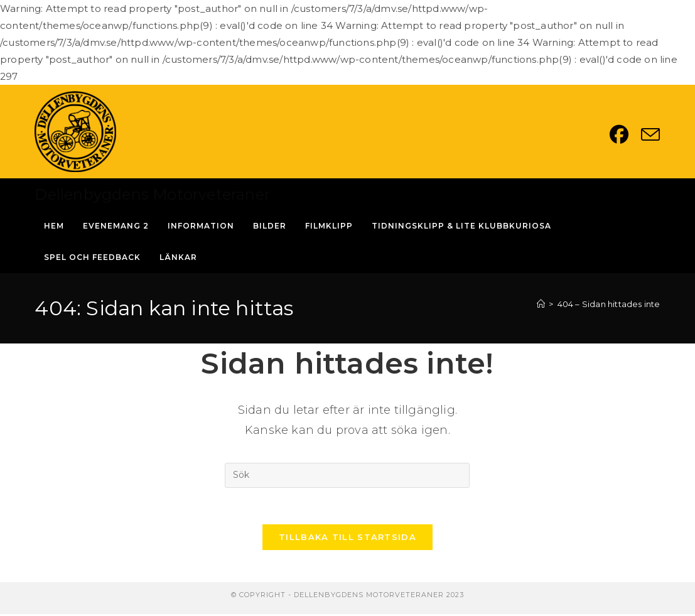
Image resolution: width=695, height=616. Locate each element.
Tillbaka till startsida (347, 539)
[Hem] (541, 304)
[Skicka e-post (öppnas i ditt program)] (650, 134)
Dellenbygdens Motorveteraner (152, 194)
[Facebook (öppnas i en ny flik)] (625, 134)
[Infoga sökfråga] (347, 475)
